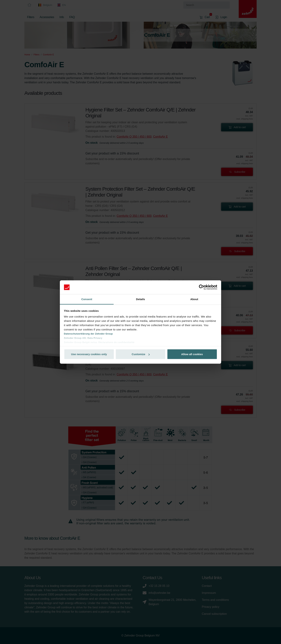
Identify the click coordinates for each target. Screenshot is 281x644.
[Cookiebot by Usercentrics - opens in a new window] (202, 287)
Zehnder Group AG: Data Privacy (83, 338)
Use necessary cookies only (89, 354)
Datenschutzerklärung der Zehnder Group (88, 334)
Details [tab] (140, 299)
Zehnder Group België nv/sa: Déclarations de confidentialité (99, 342)
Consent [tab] (87, 299)
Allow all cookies (192, 354)
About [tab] (194, 299)
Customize (141, 354)
